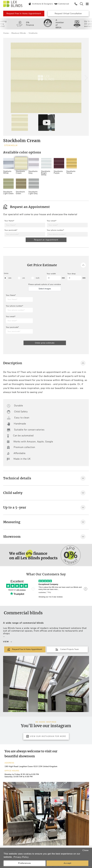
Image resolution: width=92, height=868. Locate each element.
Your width (51, 274)
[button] (86, 78)
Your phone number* (55, 230)
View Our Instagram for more (46, 736)
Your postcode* (11, 230)
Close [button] (85, 850)
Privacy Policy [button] (21, 857)
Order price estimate (45, 343)
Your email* (52, 221)
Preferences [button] (25, 863)
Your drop (72, 274)
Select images (45, 289)
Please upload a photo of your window (45, 284)
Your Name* (9, 221)
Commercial (62, 4)
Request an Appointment (46, 240)
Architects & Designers (40, 4)
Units (6, 273)
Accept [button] (67, 863)
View (7, 642)
